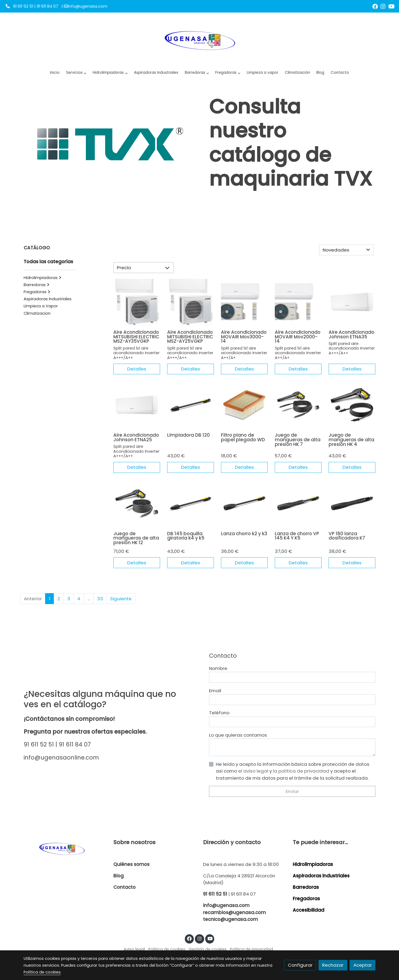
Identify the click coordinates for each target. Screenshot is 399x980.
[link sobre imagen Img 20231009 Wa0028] (244, 409)
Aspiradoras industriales (321, 876)
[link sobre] (65, 848)
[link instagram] (383, 6)
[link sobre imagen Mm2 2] (137, 306)
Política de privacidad (251, 949)
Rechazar (333, 965)
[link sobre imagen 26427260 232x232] (352, 507)
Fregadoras (306, 899)
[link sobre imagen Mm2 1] (191, 306)
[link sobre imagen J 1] (137, 409)
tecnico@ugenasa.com (230, 919)
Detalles (137, 373)
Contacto (124, 887)
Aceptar (363, 965)
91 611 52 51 (215, 894)
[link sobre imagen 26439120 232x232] (352, 409)
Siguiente (121, 603)
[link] (200, 40)
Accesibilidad (308, 910)
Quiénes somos (131, 864)
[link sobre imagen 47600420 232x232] (244, 507)
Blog (119, 876)
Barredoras (306, 887)
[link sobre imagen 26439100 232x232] (298, 409)
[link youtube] (392, 6)
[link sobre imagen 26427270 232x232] (191, 409)
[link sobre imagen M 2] (244, 306)
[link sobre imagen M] (298, 306)
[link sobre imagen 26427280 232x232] (191, 507)
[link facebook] (375, 6)
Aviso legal (134, 949)
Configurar (300, 965)
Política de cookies (167, 949)
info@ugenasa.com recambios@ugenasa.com (234, 909)
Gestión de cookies (208, 949)
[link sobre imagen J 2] (352, 306)
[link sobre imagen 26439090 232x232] (137, 507)
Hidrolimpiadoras (313, 864)
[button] (110, 73)
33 (100, 603)
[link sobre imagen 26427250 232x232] (298, 507)
